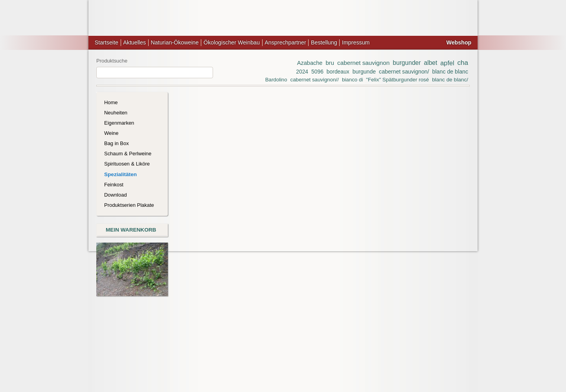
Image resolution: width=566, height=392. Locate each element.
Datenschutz (304, 343)
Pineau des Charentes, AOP (282, 204)
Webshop (459, 42)
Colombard (200, 115)
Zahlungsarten (267, 343)
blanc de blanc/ (450, 80)
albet (430, 63)
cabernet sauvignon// (314, 80)
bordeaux (338, 72)
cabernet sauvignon (363, 63)
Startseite (107, 42)
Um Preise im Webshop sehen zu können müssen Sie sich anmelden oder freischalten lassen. (364, 264)
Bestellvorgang (341, 343)
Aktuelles (134, 42)
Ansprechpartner (285, 42)
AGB (212, 343)
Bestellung (324, 42)
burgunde (364, 72)
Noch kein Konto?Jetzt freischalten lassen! (435, 171)
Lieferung (234, 343)
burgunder (407, 63)
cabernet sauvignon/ (404, 72)
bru (330, 63)
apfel (447, 63)
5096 (317, 72)
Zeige (346, 181)
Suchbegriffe (283, 351)
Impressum (356, 42)
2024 (302, 72)
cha (463, 63)
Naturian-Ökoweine (175, 42)
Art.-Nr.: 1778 (205, 285)
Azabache (310, 63)
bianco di (352, 80)
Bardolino (276, 80)
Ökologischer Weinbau (232, 42)
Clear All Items (283, 148)
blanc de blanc (450, 72)
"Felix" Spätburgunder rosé (397, 80)
